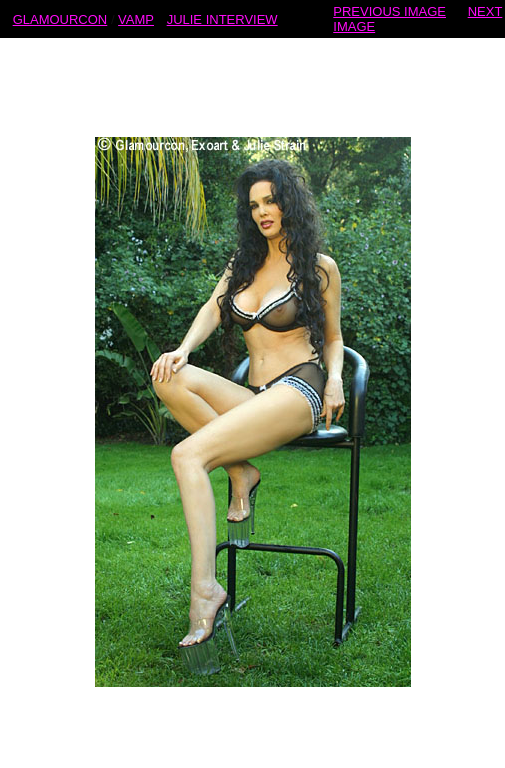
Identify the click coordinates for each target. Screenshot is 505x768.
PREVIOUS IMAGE (389, 10)
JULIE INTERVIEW (222, 18)
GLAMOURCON (60, 18)
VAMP (136, 18)
